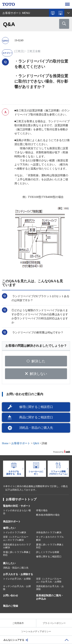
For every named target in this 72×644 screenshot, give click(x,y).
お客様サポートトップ (21, 499)
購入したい (9, 563)
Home (5, 443)
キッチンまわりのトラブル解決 (50, 538)
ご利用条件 (18, 623)
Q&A (36, 443)
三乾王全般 (34, 51)
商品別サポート (12, 522)
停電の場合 (42, 510)
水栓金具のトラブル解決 (49, 532)
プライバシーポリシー (54, 623)
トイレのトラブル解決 (15, 532)
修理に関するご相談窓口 (36, 407)
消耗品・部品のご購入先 (36, 428)
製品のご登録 (11, 606)
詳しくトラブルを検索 (48, 552)
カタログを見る (53, 13)
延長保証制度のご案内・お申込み (50, 597)
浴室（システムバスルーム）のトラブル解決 (16, 538)
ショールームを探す (60, 13)
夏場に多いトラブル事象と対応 (50, 546)
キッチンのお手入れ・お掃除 (17, 588)
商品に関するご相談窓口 (36, 417)
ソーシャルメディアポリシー (36, 631)
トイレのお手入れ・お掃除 (17, 579)
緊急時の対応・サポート (17, 506)
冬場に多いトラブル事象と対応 (17, 554)
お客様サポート (21, 443)
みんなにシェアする (14, 640)
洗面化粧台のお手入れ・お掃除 (50, 588)
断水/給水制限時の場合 (48, 515)
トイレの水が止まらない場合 (17, 512)
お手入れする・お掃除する (18, 574)
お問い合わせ (11, 595)
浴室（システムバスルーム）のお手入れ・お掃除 (49, 580)
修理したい (9, 528)
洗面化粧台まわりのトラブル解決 (17, 546)
